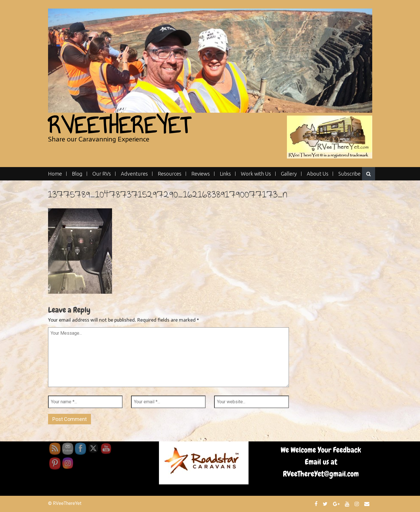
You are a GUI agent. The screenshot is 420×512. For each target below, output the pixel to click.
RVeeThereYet (119, 125)
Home (55, 174)
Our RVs (102, 174)
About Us (318, 174)
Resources (170, 174)
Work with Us (256, 174)
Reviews (201, 174)
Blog (77, 174)
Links (225, 174)
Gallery (289, 174)
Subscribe (349, 174)
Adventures (134, 174)
